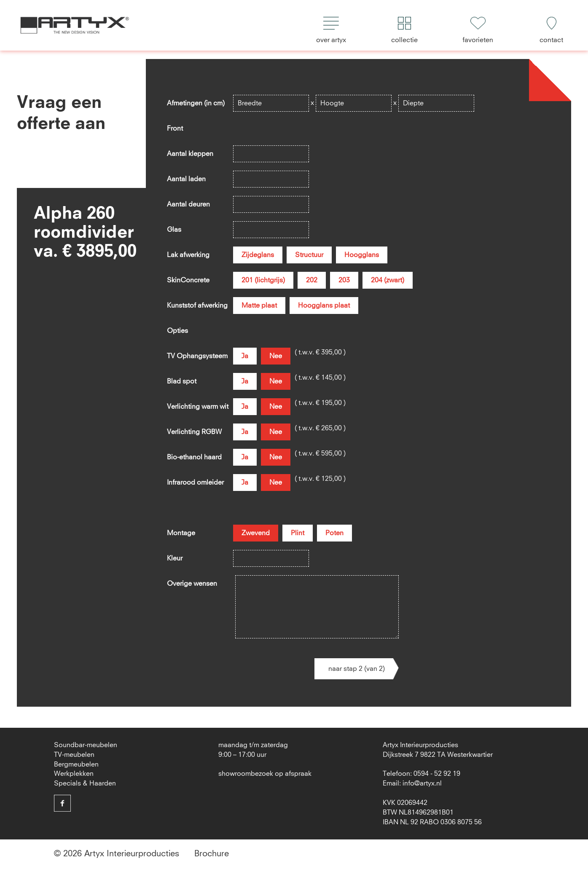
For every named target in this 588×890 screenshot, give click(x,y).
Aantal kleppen (190, 154)
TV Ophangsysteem (197, 356)
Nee (276, 356)
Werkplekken (74, 774)
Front (175, 129)
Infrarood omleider (195, 483)
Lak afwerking (188, 255)
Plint (298, 533)
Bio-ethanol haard (194, 457)
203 (344, 280)
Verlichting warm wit (198, 407)
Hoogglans (362, 255)
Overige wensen (192, 584)
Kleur (175, 558)
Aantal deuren (188, 204)
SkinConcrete (188, 280)
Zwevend (256, 533)
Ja (245, 356)
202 (312, 280)
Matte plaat (259, 306)
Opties (177, 331)
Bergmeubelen (76, 764)
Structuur (309, 255)
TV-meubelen (74, 755)
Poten (334, 533)
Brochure (212, 854)
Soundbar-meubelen (86, 745)
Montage (181, 533)
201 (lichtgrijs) (263, 280)
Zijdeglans (258, 255)
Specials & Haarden (85, 783)
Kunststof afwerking (197, 306)
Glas (174, 230)
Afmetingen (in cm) (196, 103)
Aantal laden (186, 179)
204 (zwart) (388, 280)
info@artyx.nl (422, 783)
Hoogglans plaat (324, 306)
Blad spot (182, 381)
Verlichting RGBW (194, 432)
